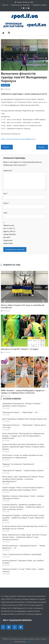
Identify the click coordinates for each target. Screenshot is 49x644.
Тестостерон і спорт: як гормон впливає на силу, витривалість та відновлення (23, 456)
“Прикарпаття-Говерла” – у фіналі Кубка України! (23, 470)
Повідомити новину (39, 5)
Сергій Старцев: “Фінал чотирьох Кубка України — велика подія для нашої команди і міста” (24, 489)
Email (6, 203)
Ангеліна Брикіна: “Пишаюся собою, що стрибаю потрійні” (23, 562)
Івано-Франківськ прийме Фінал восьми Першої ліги (24, 419)
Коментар (8, 170)
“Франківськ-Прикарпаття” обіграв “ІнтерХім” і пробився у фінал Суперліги (22, 405)
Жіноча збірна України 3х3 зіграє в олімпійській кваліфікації (23, 306)
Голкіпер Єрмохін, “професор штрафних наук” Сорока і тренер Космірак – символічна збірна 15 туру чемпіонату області (23, 507)
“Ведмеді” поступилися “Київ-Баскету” (18, 464)
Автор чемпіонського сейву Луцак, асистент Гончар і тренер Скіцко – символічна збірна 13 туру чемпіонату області (25, 537)
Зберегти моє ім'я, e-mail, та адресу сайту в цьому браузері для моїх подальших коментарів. (10, 234)
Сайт (5, 213)
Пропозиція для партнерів (20, 5)
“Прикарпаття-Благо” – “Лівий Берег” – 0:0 (20, 412)
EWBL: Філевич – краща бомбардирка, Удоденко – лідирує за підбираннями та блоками (23, 392)
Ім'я (6, 194)
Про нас (6, 5)
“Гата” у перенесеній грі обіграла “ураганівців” (22, 554)
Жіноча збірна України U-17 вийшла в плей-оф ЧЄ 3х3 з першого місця (8, 147)
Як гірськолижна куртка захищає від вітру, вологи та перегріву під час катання (25, 527)
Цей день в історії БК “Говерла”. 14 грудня (20, 349)
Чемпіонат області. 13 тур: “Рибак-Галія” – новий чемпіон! (23, 570)
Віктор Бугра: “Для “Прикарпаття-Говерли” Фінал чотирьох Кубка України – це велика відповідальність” (23, 479)
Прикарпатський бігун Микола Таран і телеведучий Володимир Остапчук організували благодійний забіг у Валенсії (43, 147)
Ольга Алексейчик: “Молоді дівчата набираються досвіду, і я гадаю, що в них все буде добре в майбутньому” (23, 436)
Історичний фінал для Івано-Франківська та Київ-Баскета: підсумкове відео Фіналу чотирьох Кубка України (23, 447)
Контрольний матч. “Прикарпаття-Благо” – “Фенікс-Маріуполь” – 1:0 (24, 547)
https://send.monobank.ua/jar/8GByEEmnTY (18, 139)
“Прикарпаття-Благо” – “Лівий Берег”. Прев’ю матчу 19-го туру (24, 426)
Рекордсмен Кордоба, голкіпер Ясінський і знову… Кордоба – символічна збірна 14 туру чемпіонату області (24, 518)
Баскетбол (6, 85)
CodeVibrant (30, 642)
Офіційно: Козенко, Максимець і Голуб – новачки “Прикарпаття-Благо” (23, 497)
